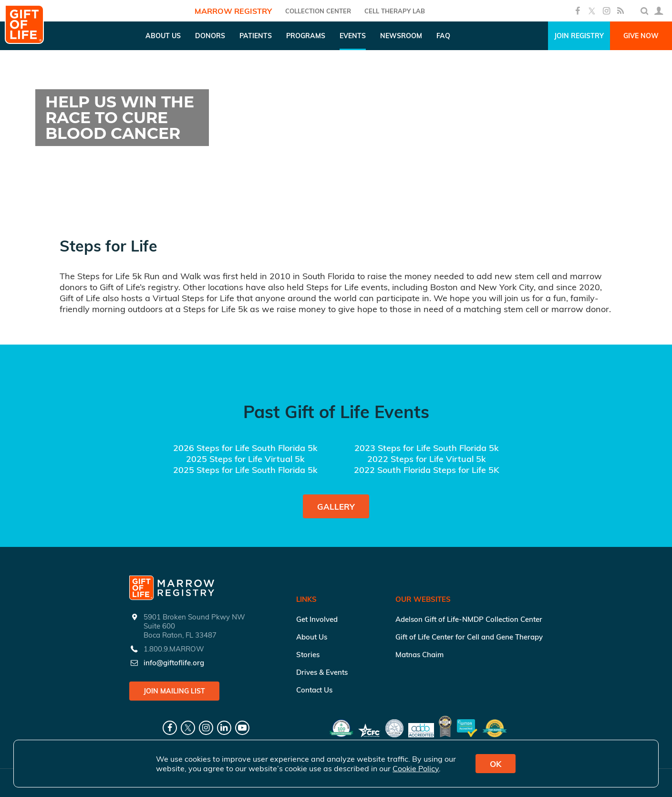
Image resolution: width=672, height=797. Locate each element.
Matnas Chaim (419, 655)
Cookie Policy (416, 768)
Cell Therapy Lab (395, 11)
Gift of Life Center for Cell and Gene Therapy (469, 637)
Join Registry (579, 36)
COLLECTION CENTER (318, 11)
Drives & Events (322, 672)
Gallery (336, 507)
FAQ (443, 36)
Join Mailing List (174, 691)
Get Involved (317, 619)
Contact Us (314, 690)
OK (496, 764)
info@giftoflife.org (174, 663)
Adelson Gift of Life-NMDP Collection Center (469, 619)
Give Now (641, 36)
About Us (312, 637)
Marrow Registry (233, 11)
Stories (308, 655)
